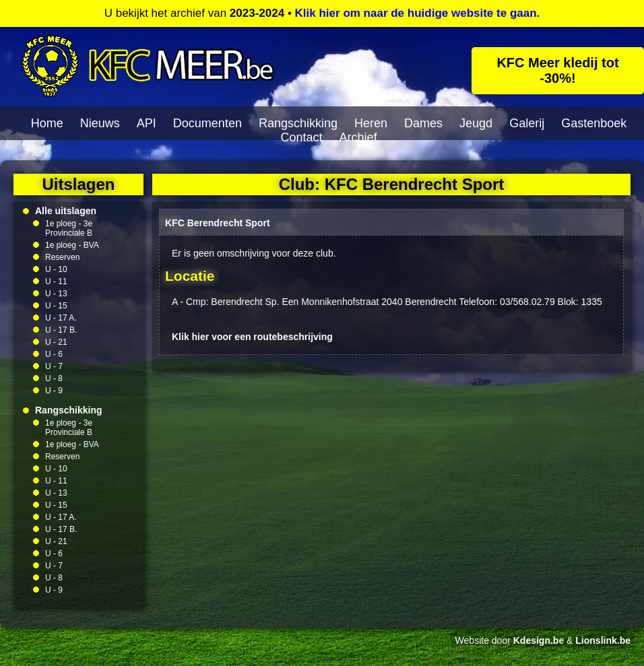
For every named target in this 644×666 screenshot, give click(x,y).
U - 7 (54, 366)
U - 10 (56, 269)
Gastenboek (594, 123)
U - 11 (56, 281)
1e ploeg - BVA (72, 245)
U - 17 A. (61, 318)
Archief (358, 137)
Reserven (62, 257)
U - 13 (56, 294)
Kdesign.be (539, 640)
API (147, 123)
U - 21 (56, 342)
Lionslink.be (603, 640)
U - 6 (54, 354)
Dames (423, 123)
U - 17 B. (61, 330)
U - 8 (54, 378)
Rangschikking (298, 123)
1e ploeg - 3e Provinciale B (69, 228)
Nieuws (100, 123)
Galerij (527, 123)
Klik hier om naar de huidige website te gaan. (418, 13)
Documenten (207, 123)
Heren (371, 123)
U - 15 (56, 306)
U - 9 (54, 391)
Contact (301, 137)
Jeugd (476, 123)
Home (47, 123)
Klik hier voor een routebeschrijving (252, 337)
